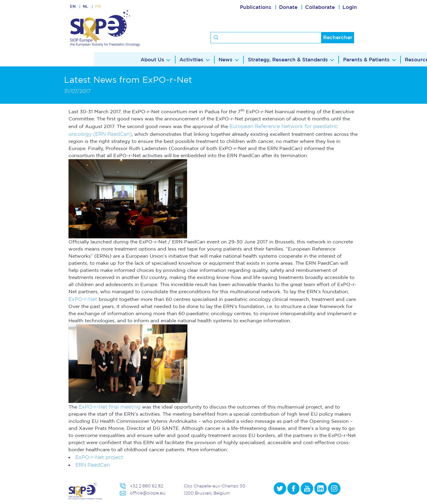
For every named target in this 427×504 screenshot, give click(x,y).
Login (350, 7)
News (131, 59)
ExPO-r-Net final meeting (110, 407)
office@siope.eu (146, 493)
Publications (256, 7)
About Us (57, 59)
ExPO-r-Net (83, 299)
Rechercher (338, 38)
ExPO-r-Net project (99, 457)
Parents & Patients (272, 59)
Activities (97, 59)
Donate (288, 7)
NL (88, 7)
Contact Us (367, 59)
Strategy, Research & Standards (194, 59)
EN (74, 7)
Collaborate (320, 7)
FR (103, 7)
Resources (324, 59)
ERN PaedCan (93, 465)
